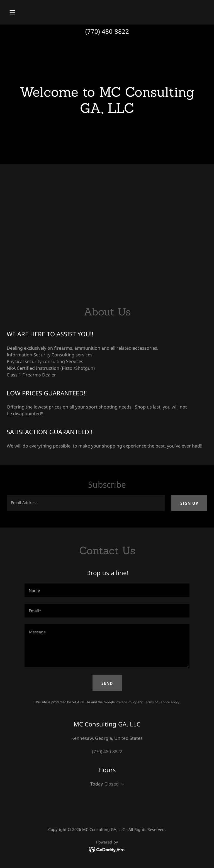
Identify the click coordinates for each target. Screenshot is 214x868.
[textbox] (86, 503)
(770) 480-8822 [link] (107, 31)
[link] (107, 849)
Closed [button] (112, 784)
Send (107, 683)
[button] (30, 12)
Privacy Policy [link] (126, 702)
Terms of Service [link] (157, 702)
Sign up (189, 503)
